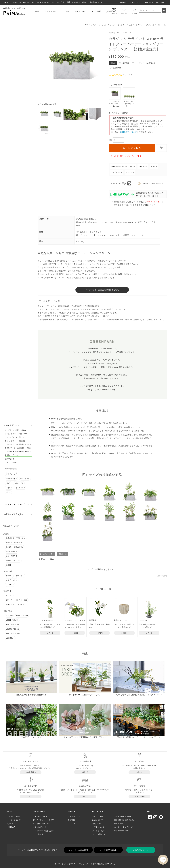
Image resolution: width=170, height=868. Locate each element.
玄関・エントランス (13, 599)
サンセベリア (20, 487)
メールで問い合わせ (108, 849)
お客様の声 (11, 827)
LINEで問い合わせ (141, 849)
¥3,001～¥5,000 (22, 615)
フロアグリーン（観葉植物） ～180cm (18, 448)
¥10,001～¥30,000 (13, 624)
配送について (98, 819)
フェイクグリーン (11, 425)
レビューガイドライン (123, 830)
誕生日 (8, 565)
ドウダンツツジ (11, 474)
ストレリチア (19, 483)
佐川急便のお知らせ (129, 132)
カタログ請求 (99, 834)
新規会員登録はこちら (146, 205)
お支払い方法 (98, 816)
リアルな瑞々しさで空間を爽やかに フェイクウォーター (139, 694)
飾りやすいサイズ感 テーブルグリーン (85, 694)
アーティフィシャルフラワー (16, 504)
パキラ (8, 483)
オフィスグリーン (40, 827)
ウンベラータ (25, 478)
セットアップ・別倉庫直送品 (144, 63)
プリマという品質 (14, 816)
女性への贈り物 (12, 556)
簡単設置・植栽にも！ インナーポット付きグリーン (139, 737)
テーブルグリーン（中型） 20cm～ (17, 433)
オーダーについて (135, 2)
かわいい (9, 575)
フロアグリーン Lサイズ (31, 737)
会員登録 (71, 819)
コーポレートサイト (124, 827)
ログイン (71, 823)
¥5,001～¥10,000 (12, 620)
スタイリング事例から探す (43, 830)
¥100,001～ (10, 638)
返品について (98, 823)
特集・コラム (80, 11)
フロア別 (65, 11)
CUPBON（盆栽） (11, 462)
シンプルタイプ (116, 172)
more (51, 632)
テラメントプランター (118, 25)
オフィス (21, 604)
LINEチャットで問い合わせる (151, 184)
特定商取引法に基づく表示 (125, 819)
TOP (86, 25)
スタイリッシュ (12, 580)
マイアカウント (74, 816)
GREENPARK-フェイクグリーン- (123, 166)
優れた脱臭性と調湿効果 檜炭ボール (31, 694)
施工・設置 (96, 11)
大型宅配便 (124, 63)
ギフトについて (98, 827)
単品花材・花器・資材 (13, 514)
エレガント (10, 584)
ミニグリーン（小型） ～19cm (15, 430)
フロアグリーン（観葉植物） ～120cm (18, 444)
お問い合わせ (161, 2)
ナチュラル (20, 575)
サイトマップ (119, 823)
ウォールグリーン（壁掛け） (15, 437)
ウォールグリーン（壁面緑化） (16, 440)
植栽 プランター (10, 459)
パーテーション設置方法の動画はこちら (102, 290)
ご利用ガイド (148, 2)
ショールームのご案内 (78, 849)
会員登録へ (31, 772)
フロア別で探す (39, 834)
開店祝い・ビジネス (13, 560)
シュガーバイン (11, 478)
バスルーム (10, 604)
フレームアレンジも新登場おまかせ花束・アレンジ (85, 737)
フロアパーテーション (12, 455)
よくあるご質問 (98, 830)
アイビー (9, 487)
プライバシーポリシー (123, 816)
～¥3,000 (9, 615)
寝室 (26, 599)
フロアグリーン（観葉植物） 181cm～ (18, 451)
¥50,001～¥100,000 (13, 633)
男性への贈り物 (12, 551)
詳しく (86, 772)
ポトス (8, 492)
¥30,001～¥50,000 (13, 629)
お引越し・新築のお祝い (15, 547)
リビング (9, 595)
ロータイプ (130, 172)
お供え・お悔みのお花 (14, 542)
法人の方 (10, 823)
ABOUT (123, 2)
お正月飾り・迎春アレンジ (16, 538)
